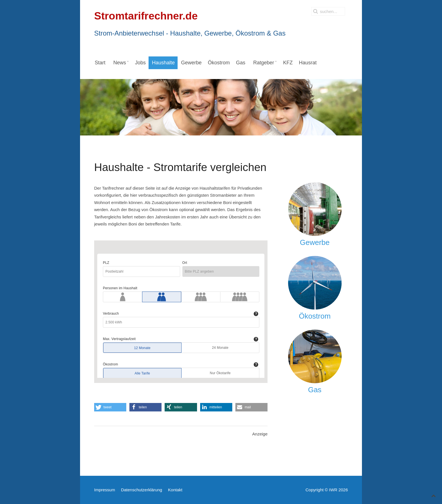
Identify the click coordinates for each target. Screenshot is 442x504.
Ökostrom (315, 316)
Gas (315, 390)
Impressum (105, 490)
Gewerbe (315, 242)
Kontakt (175, 490)
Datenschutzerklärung (142, 490)
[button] (110, 407)
